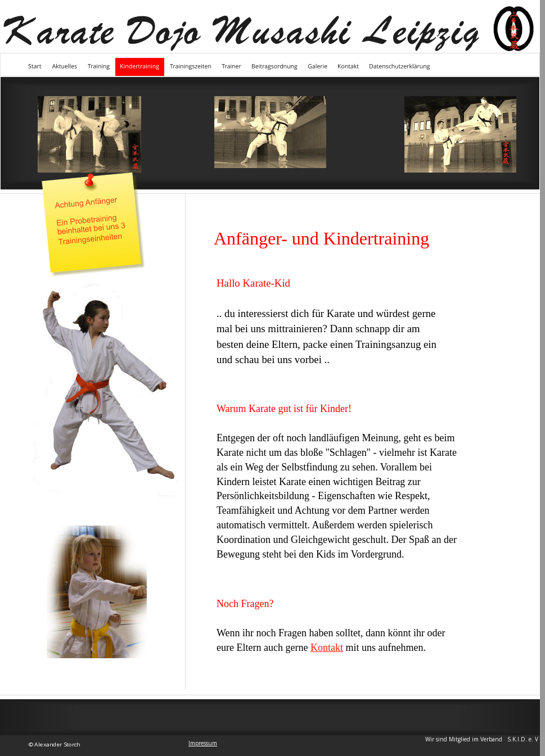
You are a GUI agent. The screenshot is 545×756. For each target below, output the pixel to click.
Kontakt (327, 648)
